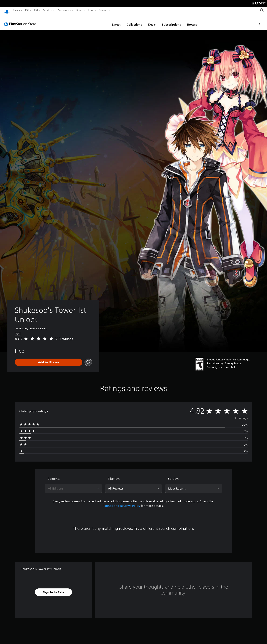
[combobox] (73, 485)
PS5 (27, 10)
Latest (95, 21)
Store (90, 10)
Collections (113, 21)
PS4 (36, 10)
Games (16, 10)
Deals (130, 21)
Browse (171, 21)
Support (103, 10)
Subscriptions (150, 21)
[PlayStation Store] (21, 20)
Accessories (64, 10)
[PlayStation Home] (7, 10)
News (79, 10)
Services (48, 10)
